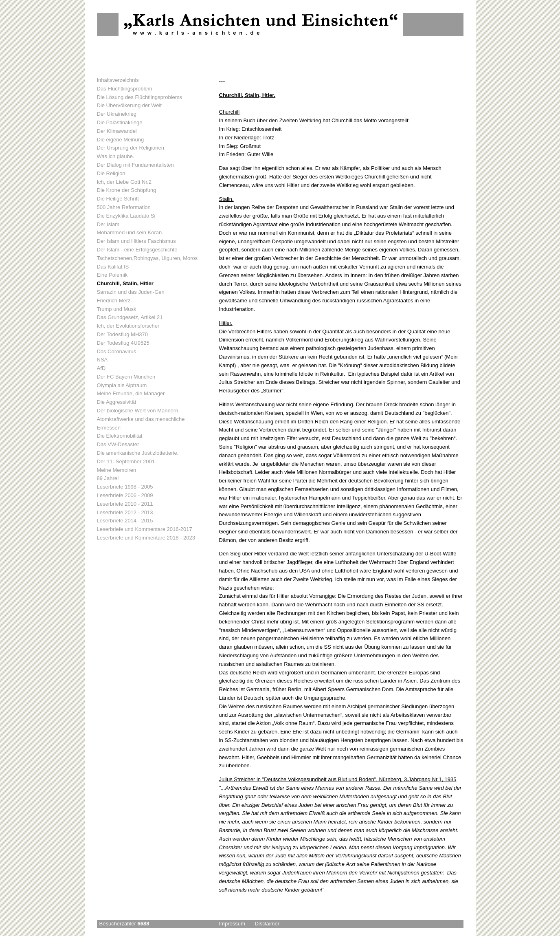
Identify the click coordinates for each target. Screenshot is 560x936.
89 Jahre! (108, 478)
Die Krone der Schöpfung (127, 190)
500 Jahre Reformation (124, 207)
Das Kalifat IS (113, 267)
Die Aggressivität (117, 402)
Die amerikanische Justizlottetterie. (138, 453)
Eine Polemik (112, 275)
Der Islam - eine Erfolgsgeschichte (137, 250)
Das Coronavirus (117, 351)
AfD (101, 368)
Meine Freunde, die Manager (131, 393)
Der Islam (108, 224)
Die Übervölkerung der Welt (129, 105)
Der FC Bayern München (126, 377)
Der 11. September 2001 (126, 461)
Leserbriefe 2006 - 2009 (125, 495)
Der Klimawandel (117, 131)
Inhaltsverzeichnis (118, 80)
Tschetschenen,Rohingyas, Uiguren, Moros (147, 258)
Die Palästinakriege (120, 122)
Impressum (232, 924)
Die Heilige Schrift (118, 199)
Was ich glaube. (116, 156)
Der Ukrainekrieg (117, 114)
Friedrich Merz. (115, 301)
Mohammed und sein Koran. (130, 232)
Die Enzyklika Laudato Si (126, 216)
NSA (102, 360)
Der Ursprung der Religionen (131, 148)
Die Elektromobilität (120, 436)
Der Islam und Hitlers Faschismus (136, 241)
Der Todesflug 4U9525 (123, 343)
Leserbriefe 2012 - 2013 (125, 512)
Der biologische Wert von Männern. (138, 411)
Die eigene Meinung (121, 140)
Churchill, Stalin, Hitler (125, 283)
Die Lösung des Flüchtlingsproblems (140, 97)
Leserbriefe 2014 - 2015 (125, 521)
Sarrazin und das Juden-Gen (131, 292)
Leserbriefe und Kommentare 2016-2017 (145, 529)
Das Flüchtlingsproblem (125, 89)
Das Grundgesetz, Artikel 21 (130, 317)
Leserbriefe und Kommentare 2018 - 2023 (146, 538)
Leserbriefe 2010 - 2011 (125, 504)
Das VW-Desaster (118, 444)
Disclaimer (267, 924)
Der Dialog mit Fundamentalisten (135, 165)
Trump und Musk (117, 309)
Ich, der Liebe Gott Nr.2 (124, 182)
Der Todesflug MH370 (123, 334)
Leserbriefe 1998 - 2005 (125, 487)
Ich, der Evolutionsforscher (128, 326)
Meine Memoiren (117, 470)
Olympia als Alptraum (122, 385)
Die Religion (111, 173)
